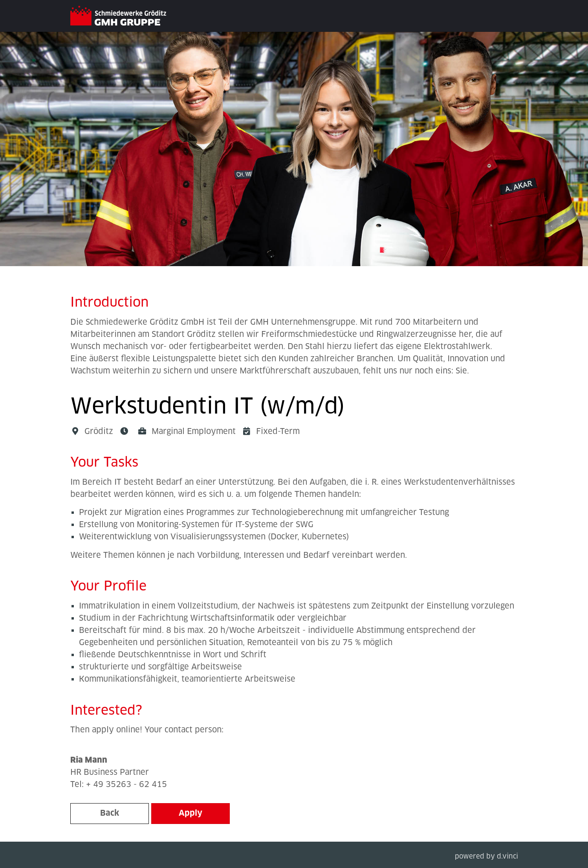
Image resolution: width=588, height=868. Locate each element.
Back (110, 813)
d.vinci (507, 857)
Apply (191, 813)
